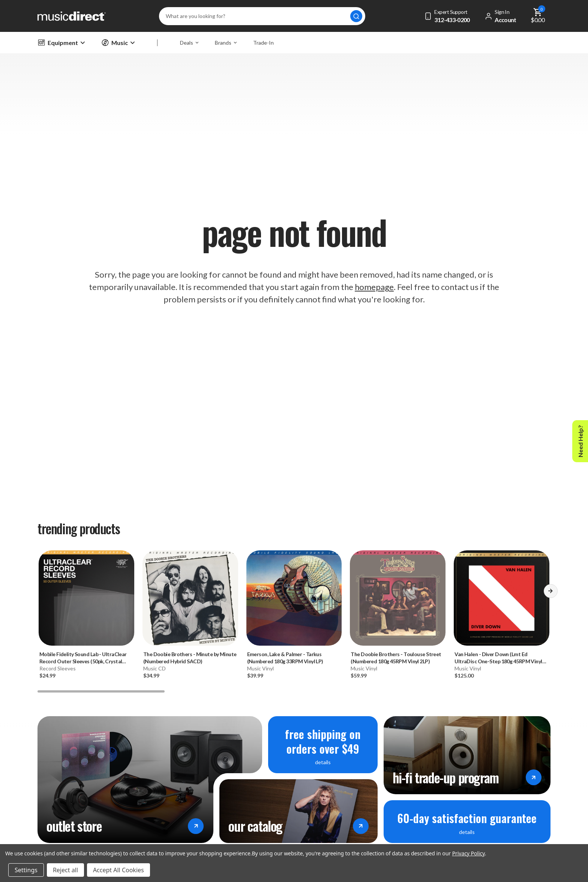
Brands (226, 43)
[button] (550, 594)
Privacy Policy (469, 853)
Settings (26, 870)
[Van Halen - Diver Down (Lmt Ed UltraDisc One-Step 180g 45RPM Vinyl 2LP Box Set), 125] (502, 598)
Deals (189, 43)
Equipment (61, 43)
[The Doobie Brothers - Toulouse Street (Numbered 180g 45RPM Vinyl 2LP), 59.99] (398, 598)
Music (118, 43)
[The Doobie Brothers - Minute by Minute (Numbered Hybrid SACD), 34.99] (190, 598)
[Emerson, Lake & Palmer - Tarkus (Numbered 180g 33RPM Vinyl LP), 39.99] (294, 598)
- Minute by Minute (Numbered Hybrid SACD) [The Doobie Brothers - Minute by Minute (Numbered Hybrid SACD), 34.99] (190, 658)
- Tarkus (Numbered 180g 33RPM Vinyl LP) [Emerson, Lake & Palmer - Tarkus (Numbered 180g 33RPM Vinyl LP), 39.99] (285, 658)
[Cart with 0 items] (538, 16)
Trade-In (263, 43)
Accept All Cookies (118, 870)
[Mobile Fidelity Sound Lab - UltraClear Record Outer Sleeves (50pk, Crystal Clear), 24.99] (86, 598)
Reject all (65, 870)
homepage (374, 287)
